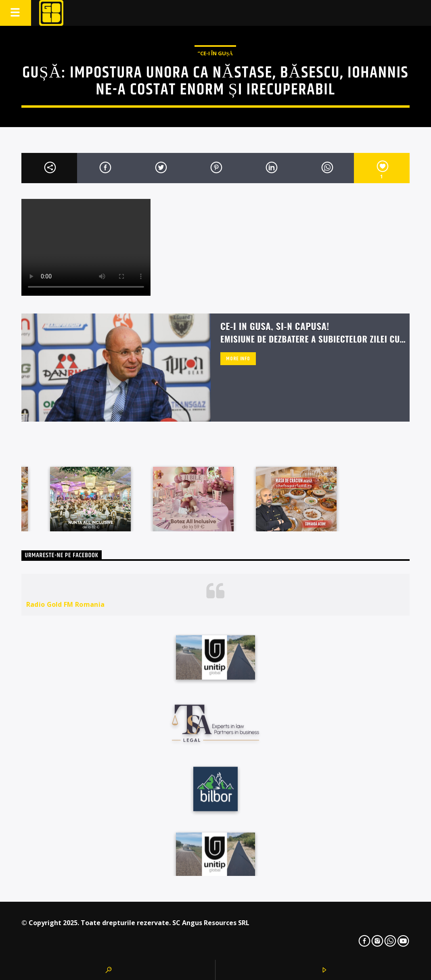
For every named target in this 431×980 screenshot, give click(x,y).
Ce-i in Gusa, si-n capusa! (275, 326)
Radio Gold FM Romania (66, 604)
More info (238, 359)
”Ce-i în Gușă (215, 53)
